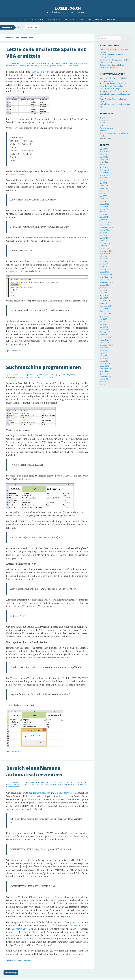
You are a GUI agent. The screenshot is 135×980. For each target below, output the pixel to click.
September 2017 (106, 314)
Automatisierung (66, 782)
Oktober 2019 (105, 249)
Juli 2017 (103, 319)
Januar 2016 (104, 366)
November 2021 (106, 207)
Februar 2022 (105, 201)
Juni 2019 (103, 259)
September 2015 (106, 377)
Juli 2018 (103, 288)
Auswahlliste (54, 782)
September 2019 (106, 251)
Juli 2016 (103, 350)
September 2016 (106, 345)
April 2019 (104, 264)
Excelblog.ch (68, 8)
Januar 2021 (104, 220)
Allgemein (104, 118)
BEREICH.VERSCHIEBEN (15, 784)
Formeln (42, 375)
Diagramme (104, 120)
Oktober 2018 (105, 280)
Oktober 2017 (105, 311)
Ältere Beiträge (11, 973)
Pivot (102, 125)
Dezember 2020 (106, 222)
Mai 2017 (103, 324)
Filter (67, 375)
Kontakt (80, 19)
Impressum (99, 19)
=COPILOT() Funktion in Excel (112, 55)
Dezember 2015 (106, 369)
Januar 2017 (104, 335)
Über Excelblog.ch (37, 19)
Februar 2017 (105, 332)
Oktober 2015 (105, 374)
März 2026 (104, 149)
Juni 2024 (103, 165)
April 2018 (104, 296)
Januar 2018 (104, 303)
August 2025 (105, 152)
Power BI (103, 131)
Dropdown (39, 784)
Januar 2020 (104, 246)
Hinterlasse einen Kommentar (20, 960)
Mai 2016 (103, 356)
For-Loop (70, 63)
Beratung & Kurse (54, 19)
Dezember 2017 (106, 306)
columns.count (60, 63)
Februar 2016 (105, 364)
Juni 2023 (103, 181)
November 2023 (106, 173)
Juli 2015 (103, 382)
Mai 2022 (103, 196)
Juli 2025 (103, 154)
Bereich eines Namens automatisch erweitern (34, 771)
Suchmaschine (24, 377)
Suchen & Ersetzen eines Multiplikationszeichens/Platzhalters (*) (115, 94)
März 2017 (104, 330)
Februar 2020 (105, 243)
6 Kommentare (15, 751)
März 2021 (104, 217)
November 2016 (106, 340)
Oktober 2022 (105, 191)
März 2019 (104, 267)
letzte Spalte (24, 66)
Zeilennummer (72, 66)
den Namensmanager (39, 793)
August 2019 (105, 254)
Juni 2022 (103, 194)
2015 (20, 27)
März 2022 (104, 199)
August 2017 (105, 316)
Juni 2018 (103, 290)
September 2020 (106, 228)
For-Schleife (79, 63)
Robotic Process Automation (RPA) (114, 133)
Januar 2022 (104, 204)
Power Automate (106, 128)
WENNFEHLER (40, 377)
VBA (64, 66)
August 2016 (105, 348)
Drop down (29, 784)
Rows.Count (44, 66)
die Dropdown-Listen (65, 793)
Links (89, 19)
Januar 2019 (104, 272)
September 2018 (106, 283)
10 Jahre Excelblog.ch (108, 57)
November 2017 (106, 309)
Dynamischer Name (65, 784)
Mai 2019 (103, 262)
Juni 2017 (103, 322)
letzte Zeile (34, 66)
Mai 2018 (103, 293)
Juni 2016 (103, 353)
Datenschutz (111, 19)
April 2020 (104, 238)
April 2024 (104, 167)
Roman (32, 63)
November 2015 (106, 371)
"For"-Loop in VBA (40, 72)
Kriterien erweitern (80, 784)
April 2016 (104, 358)
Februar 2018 (105, 301)
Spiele (102, 136)
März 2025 (104, 160)
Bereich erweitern (80, 782)
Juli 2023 (103, 178)
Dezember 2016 (106, 337)
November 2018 (106, 277)
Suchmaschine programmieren (44, 367)
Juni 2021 (103, 212)
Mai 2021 (103, 215)
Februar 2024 (105, 170)
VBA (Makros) (44, 63)
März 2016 (104, 361)
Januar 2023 (104, 188)
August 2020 (105, 230)
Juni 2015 (103, 384)
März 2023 (104, 186)
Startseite (23, 19)
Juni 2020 (103, 235)
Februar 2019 (105, 269)
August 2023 (105, 175)
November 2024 (106, 162)
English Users (69, 19)
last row (16, 66)
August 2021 (105, 209)
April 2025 (104, 157)
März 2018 (104, 298)
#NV (63, 375)
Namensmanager (13, 787)
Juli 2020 (103, 233)
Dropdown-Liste (50, 784)
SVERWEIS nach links (118, 84)
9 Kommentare (15, 351)
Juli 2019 (103, 256)
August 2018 (105, 285)
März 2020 (104, 241)
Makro (73, 375)
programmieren (12, 377)
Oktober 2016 (105, 343)
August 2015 (105, 379)
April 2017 (104, 327)
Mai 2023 (103, 183)
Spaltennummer (55, 66)
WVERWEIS (51, 377)
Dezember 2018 (106, 275)
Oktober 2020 (105, 225)
